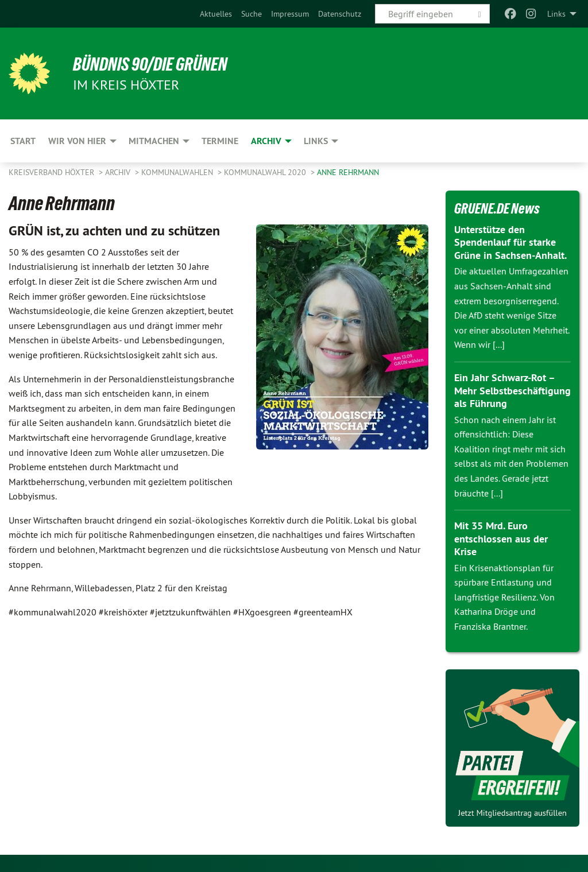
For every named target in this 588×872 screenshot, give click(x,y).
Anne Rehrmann (348, 172)
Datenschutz (340, 14)
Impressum (290, 14)
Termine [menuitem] (220, 141)
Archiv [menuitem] (266, 141)
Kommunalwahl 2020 (266, 172)
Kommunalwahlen (178, 172)
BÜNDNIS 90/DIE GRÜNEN (150, 64)
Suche (252, 14)
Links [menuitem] (556, 14)
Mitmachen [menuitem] (154, 141)
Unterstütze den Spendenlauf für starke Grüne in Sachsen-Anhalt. (510, 242)
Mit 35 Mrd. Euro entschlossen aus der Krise (501, 538)
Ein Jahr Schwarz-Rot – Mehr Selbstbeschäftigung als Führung (512, 390)
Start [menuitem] (23, 141)
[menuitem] (216, 14)
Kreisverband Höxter (53, 172)
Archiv (119, 172)
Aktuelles (216, 14)
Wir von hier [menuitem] (77, 141)
